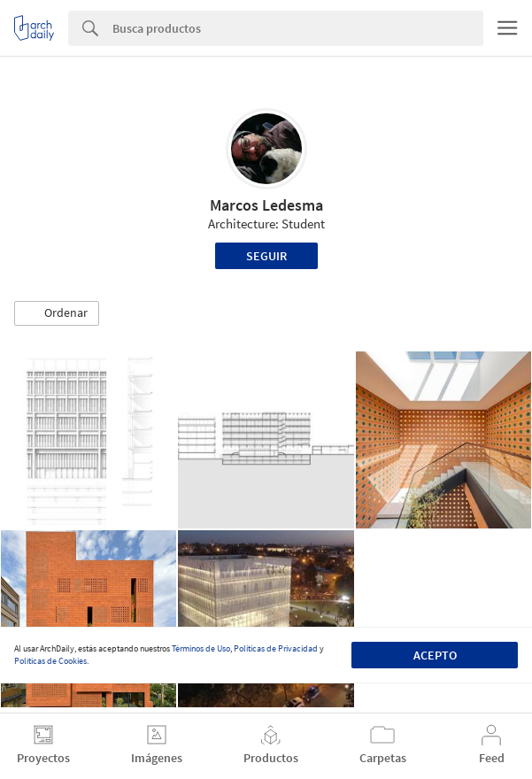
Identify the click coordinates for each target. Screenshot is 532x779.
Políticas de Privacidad (276, 648)
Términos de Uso (201, 648)
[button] (57, 313)
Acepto (435, 655)
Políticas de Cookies (50, 661)
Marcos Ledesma (266, 205)
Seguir (266, 256)
